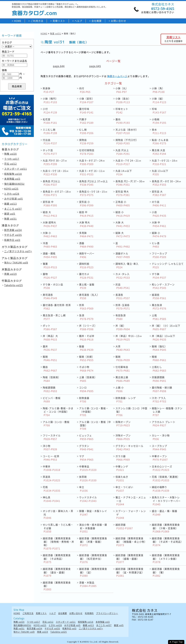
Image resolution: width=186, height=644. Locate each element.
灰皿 (123, 286)
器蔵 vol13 (10, 204)
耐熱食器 (84, 400)
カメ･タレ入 (123, 276)
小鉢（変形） (87, 100)
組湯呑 (159, 296)
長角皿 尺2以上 (51, 183)
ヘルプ (78, 21)
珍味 (159, 111)
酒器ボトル (123, 255)
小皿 (159, 214)
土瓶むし (159, 369)
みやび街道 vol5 (14, 199)
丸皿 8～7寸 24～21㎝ (128, 162)
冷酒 (50, 245)
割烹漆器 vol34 (13, 230)
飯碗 (50, 358)
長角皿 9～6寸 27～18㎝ (57, 193)
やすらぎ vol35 (13, 235)
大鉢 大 (123, 224)
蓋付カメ (86, 276)
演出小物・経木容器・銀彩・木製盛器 (93, 528)
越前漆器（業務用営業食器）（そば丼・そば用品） (167, 542)
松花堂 (50, 121)
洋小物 (50, 448)
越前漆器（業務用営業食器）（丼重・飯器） (93, 542)
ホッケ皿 (50, 152)
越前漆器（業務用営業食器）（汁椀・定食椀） (166, 528)
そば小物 (86, 369)
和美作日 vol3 (12, 240)
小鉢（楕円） (50, 100)
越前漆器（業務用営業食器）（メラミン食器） (166, 558)
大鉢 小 (50, 235)
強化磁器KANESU (14, 184)
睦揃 (159, 358)
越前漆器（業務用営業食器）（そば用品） (57, 558)
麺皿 (50, 369)
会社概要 (97, 21)
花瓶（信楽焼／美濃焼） (166, 478)
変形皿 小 (86, 204)
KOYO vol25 (11, 189)
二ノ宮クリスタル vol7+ (18, 251)
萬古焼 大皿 (159, 152)
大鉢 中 (159, 224)
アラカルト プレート (164, 424)
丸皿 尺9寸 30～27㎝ (55, 162)
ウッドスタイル (88, 499)
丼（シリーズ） (88, 327)
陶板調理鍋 (50, 389)
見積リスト (59, 21)
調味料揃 (86, 265)
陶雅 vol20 (10, 154)
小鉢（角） (158, 90)
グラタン (86, 448)
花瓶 (51, 489)
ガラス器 (123, 458)
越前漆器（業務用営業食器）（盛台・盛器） (57, 572)
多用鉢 (86, 235)
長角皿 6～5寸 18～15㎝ (93, 193)
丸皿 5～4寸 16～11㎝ (92, 172)
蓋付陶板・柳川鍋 (162, 389)
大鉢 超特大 (50, 224)
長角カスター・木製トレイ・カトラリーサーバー (166, 501)
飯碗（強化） (159, 348)
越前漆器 (124, 526)
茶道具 (51, 478)
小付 (50, 111)
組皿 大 (50, 214)
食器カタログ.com (34, 13)
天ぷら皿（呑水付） (127, 131)
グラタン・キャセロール (129, 448)
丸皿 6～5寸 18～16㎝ (56, 172)
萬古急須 (159, 307)
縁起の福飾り (161, 489)
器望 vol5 (10, 214)
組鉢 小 (159, 235)
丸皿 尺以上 (123, 152)
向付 (85, 90)
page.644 (59, 66)
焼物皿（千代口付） (127, 142)
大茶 (123, 348)
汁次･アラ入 (159, 400)
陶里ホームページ (117, 76)
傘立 (83, 489)
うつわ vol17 (12, 159)
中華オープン (160, 458)
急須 (86, 317)
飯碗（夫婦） (87, 358)
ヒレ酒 (156, 245)
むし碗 (86, 131)
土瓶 (159, 317)
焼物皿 (86, 142)
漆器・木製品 (88, 584)
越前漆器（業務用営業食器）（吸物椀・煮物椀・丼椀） (58, 543)
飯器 (86, 348)
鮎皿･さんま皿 (160, 142)
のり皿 (159, 204)
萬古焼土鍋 (123, 379)
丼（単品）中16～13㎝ (129, 338)
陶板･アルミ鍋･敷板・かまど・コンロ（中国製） (58, 412)
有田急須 (121, 317)
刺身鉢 (48, 90)
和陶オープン (123, 424)
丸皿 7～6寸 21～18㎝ (165, 162)
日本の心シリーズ (162, 468)
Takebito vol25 (14, 285)
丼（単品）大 (50, 338)
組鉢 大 (123, 235)
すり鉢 (159, 276)
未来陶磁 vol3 (12, 179)
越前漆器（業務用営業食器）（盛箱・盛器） (129, 558)
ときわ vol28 (12, 194)
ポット (50, 327)
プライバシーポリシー (107, 613)
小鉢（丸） (122, 90)
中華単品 (88, 468)
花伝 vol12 (10, 164)
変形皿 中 (50, 204)
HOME (18, 21)
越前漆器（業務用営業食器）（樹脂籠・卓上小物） (131, 542)
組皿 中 (86, 214)
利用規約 (89, 613)
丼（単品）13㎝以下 (164, 338)
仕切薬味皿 (123, 369)
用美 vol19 (10, 274)
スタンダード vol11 (16, 169)
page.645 (95, 66)
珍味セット (122, 111)
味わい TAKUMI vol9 (16, 262)
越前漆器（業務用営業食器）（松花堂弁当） (93, 558)
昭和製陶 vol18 (13, 174)
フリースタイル (52, 437)
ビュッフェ (86, 437)
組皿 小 (123, 214)
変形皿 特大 (123, 193)
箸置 (50, 265)
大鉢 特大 (86, 224)
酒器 (86, 245)
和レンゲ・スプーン (163, 286)
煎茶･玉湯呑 (123, 307)
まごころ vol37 (13, 209)
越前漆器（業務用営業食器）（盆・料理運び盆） (130, 572)
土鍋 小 (120, 389)
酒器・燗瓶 (50, 255)
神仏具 (51, 499)
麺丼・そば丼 (87, 338)
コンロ (86, 389)
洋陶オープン (123, 437)
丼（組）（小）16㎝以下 (166, 327)
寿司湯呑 (50, 296)
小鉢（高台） (123, 100)
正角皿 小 (123, 204)
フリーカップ (159, 255)
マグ (86, 458)
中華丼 (51, 468)
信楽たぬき (122, 478)
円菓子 (86, 121)
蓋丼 (50, 348)
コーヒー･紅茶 (51, 458)
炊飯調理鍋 (159, 379)
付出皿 (50, 142)
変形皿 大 (159, 193)
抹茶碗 (88, 478)
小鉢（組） (159, 100)
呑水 (159, 131)
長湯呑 (123, 296)
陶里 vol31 (10, 219)
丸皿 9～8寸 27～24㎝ (92, 162)
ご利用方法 (37, 21)
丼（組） (123, 327)
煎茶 (86, 307)
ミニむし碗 (50, 131)
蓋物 (50, 276)
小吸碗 (159, 121)
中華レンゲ (122, 468)
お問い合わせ (119, 21)
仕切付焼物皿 (87, 152)
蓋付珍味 (86, 111)
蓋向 (123, 121)
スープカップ (159, 448)
